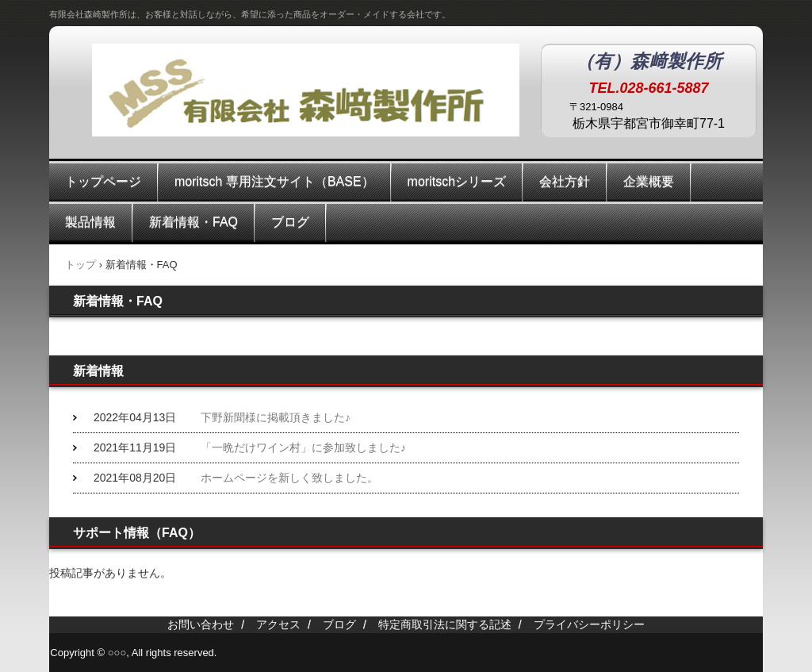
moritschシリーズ (457, 181)
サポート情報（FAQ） (137, 533)
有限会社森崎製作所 (287, 96)
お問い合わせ (201, 624)
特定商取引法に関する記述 (445, 624)
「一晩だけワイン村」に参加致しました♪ (303, 447)
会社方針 (565, 181)
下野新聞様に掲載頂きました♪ (276, 417)
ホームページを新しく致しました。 (289, 478)
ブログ (290, 222)
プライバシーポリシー (589, 624)
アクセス (278, 624)
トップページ (103, 181)
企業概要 (649, 181)
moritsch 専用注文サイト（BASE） (274, 181)
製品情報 (90, 222)
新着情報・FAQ (193, 222)
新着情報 (98, 371)
